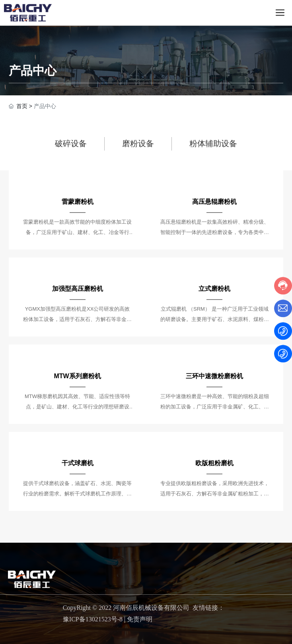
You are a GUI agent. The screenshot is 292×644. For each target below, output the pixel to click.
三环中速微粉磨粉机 (214, 376)
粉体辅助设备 (213, 143)
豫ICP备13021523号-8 (93, 619)
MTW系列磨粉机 (77, 376)
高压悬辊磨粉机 (214, 202)
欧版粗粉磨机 (214, 463)
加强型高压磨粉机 (78, 289)
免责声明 (140, 619)
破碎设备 (71, 143)
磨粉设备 (138, 143)
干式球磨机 (78, 463)
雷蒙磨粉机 (78, 202)
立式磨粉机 (214, 289)
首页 (22, 106)
